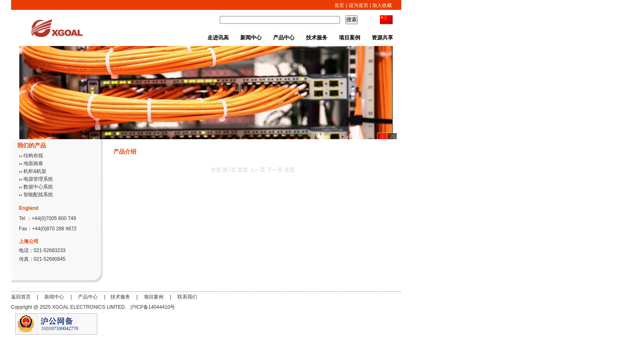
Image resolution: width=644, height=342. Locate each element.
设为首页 (358, 5)
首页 (339, 5)
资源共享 (382, 38)
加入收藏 (381, 5)
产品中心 (284, 38)
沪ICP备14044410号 (153, 307)
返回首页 (21, 297)
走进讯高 (218, 38)
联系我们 (187, 297)
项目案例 (350, 38)
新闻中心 (251, 38)
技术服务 (317, 38)
